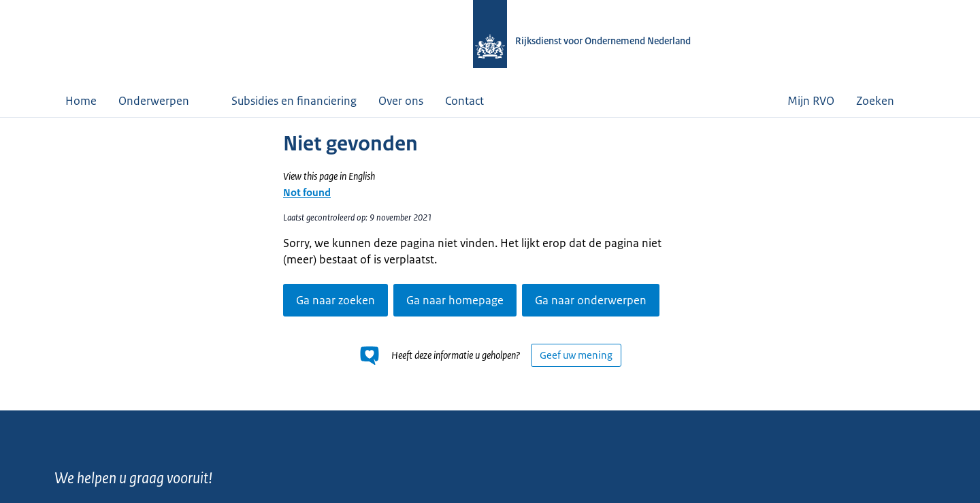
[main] (490, 264)
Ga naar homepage (455, 300)
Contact (464, 101)
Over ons (401, 101)
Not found (307, 192)
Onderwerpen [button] (164, 101)
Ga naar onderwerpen (591, 300)
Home (81, 101)
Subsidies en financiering (294, 101)
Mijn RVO (811, 101)
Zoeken (885, 101)
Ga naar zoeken (336, 300)
